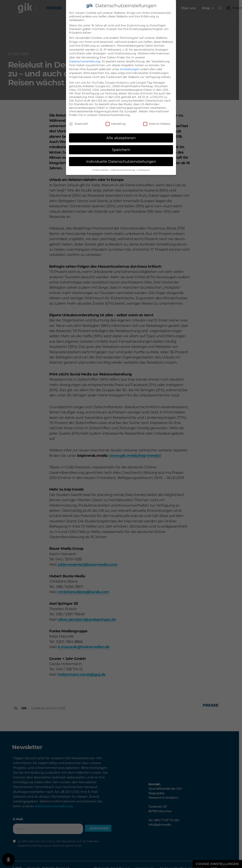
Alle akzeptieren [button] (121, 138)
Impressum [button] (144, 170)
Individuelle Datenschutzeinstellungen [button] (121, 161)
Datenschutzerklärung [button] (123, 170)
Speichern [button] (121, 150)
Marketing (116, 124)
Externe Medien (157, 124)
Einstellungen (130, 69)
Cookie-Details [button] (100, 170)
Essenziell (78, 124)
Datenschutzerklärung (85, 61)
